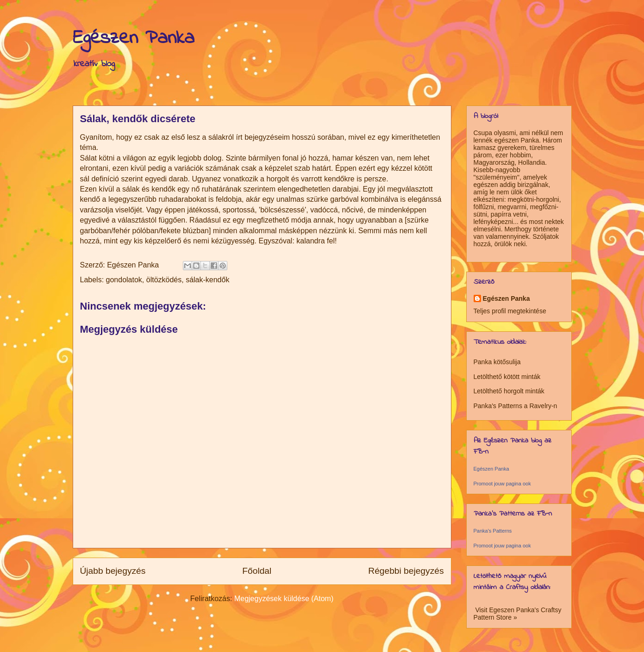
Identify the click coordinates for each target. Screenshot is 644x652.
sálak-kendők (207, 280)
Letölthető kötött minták (507, 377)
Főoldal (257, 571)
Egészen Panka (134, 38)
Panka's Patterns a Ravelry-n (516, 406)
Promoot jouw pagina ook (502, 484)
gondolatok (124, 280)
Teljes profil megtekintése (510, 311)
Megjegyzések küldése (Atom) (284, 599)
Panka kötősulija (497, 362)
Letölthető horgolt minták (509, 391)
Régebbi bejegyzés (406, 571)
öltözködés (164, 280)
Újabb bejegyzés (113, 571)
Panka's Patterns (493, 531)
